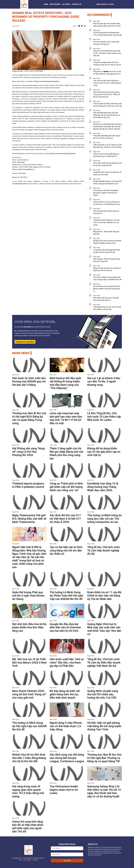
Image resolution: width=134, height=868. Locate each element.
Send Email (21, 162)
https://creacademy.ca (26, 169)
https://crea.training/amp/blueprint (47, 81)
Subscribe (67, 861)
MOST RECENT (55, 4)
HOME (46, 4)
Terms (20, 860)
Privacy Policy (27, 860)
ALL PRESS (66, 4)
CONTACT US (76, 4)
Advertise (35, 860)
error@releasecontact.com (21, 184)
